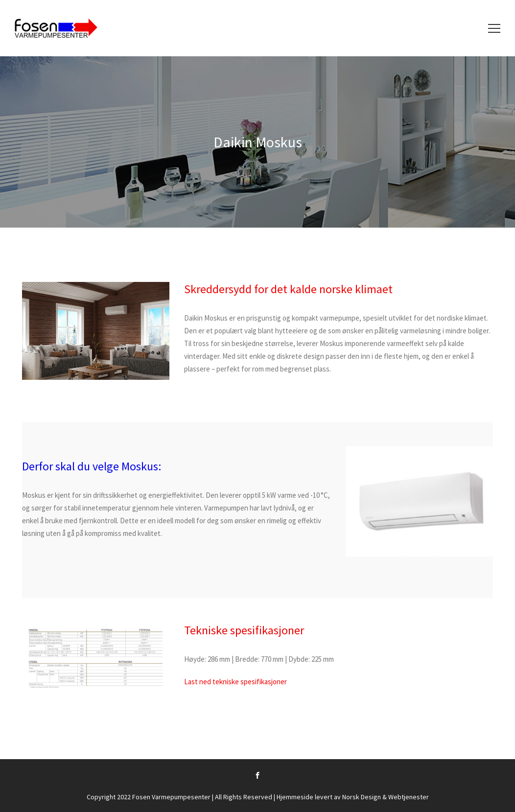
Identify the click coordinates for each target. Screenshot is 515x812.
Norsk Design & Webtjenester (386, 797)
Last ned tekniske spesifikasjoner (235, 682)
